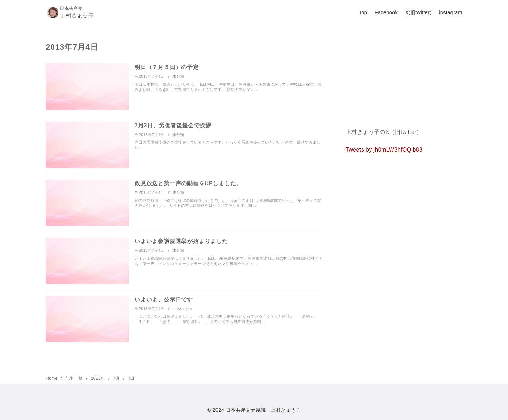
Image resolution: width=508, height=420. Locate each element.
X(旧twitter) (418, 12)
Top (363, 12)
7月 (117, 378)
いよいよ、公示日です (164, 299)
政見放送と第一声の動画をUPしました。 (188, 183)
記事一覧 (75, 378)
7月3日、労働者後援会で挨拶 (173, 125)
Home (52, 378)
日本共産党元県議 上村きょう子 (263, 410)
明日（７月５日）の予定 (167, 67)
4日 (131, 378)
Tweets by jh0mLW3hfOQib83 (384, 150)
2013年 (99, 378)
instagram (451, 12)
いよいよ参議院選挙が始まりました (181, 241)
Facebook (386, 12)
